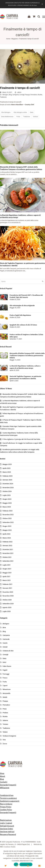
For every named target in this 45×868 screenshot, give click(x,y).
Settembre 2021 (8, 561)
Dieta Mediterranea (7, 117)
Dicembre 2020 (8, 592)
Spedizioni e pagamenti (10, 801)
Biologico (5, 95)
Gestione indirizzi (7, 832)
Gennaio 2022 (7, 546)
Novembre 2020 (8, 596)
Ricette (40, 95)
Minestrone (7, 689)
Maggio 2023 (7, 503)
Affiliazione (5, 788)
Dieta (32, 112)
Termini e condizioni (8, 798)
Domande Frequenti (8, 785)
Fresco (5, 678)
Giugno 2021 (7, 569)
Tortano (5, 724)
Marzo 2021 (7, 580)
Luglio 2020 (7, 611)
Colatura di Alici (8, 651)
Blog (10, 95)
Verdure (35, 117)
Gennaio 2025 (7, 480)
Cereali (5, 647)
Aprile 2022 (6, 534)
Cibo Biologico (6, 112)
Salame (5, 720)
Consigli (22, 95)
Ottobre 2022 (7, 518)
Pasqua (27, 95)
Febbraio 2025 (7, 476)
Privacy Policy (6, 807)
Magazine (15, 39)
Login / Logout (6, 823)
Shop (2, 773)
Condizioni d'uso (7, 795)
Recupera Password (8, 834)
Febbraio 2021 (7, 584)
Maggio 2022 (7, 530)
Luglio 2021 (7, 565)
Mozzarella (6, 693)
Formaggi (6, 674)
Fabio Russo (7, 666)
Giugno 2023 (7, 499)
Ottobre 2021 (7, 557)
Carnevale (6, 639)
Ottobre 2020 (7, 600)
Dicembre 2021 (8, 549)
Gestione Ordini (6, 829)
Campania (16, 95)
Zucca (5, 744)
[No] (42, 858)
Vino (4, 740)
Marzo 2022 (7, 538)
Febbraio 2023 (7, 511)
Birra (4, 627)
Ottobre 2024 (7, 491)
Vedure (5, 732)
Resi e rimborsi (6, 804)
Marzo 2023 (7, 507)
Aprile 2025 (6, 468)
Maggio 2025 (7, 464)
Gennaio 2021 (7, 588)
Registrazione (6, 820)
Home (8, 39)
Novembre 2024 (8, 488)
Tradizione (3, 97)
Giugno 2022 (7, 526)
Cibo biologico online (20, 112)
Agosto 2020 (7, 607)
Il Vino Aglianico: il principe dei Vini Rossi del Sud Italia (21, 439)
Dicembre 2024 (8, 484)
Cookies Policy (6, 810)
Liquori (5, 686)
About (3, 776)
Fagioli (5, 670)
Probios (5, 713)
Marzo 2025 (7, 472)
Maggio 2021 (7, 573)
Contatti (4, 782)
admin (19, 92)
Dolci (4, 662)
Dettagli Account (7, 826)
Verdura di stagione (9, 736)
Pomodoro (34, 95)
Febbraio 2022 (7, 542)
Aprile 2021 (6, 577)
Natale (5, 697)
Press (5, 709)
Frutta (18, 117)
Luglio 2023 (7, 495)
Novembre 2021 (8, 553)
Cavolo (5, 643)
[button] (44, 17)
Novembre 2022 (8, 515)
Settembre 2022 (8, 522)
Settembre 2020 (8, 604)
